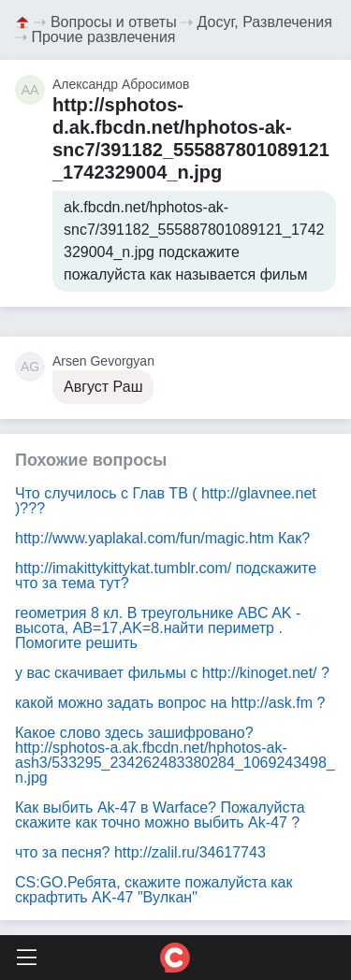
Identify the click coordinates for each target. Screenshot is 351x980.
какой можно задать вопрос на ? (170, 703)
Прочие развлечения (103, 37)
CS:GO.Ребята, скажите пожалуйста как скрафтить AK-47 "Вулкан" (154, 890)
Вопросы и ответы (114, 22)
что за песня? (140, 852)
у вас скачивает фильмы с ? (172, 673)
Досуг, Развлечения (265, 22)
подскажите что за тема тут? (166, 576)
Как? (162, 538)
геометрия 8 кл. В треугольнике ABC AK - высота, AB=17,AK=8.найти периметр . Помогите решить (158, 628)
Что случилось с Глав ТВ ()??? (166, 501)
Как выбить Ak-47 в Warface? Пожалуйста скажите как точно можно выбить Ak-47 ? (160, 815)
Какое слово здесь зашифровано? (175, 755)
